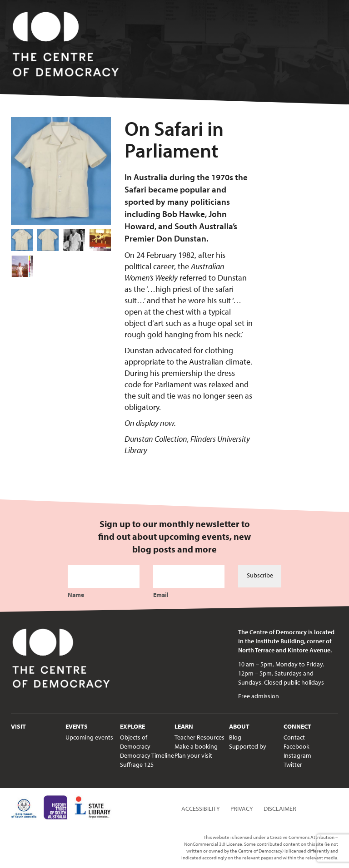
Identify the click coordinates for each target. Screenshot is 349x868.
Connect (297, 726)
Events (77, 726)
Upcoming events (89, 737)
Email (161, 595)
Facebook (297, 746)
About (239, 726)
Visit (18, 726)
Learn (184, 726)
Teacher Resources (199, 737)
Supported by (248, 746)
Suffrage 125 (137, 764)
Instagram (297, 755)
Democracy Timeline (147, 755)
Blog (235, 737)
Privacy (242, 809)
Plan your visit (193, 755)
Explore (132, 726)
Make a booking (196, 746)
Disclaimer (280, 809)
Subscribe (260, 575)
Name (76, 595)
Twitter (293, 764)
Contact (294, 737)
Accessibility (201, 809)
